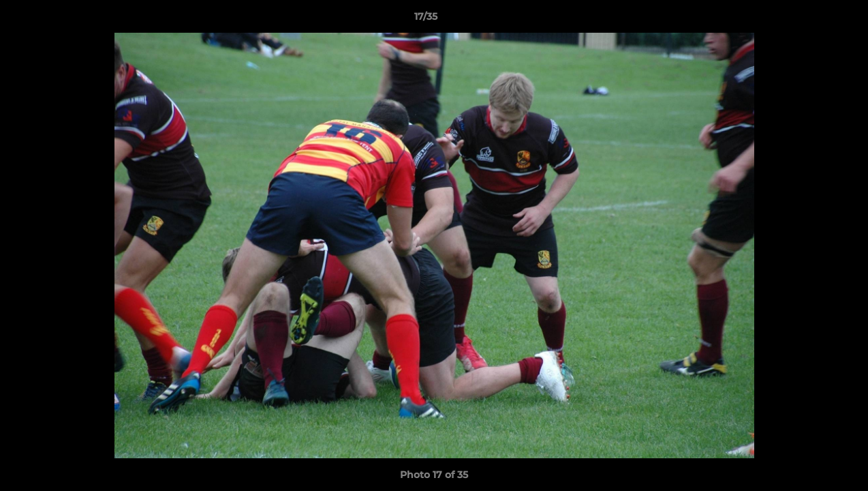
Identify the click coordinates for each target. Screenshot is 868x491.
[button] (811, 20)
